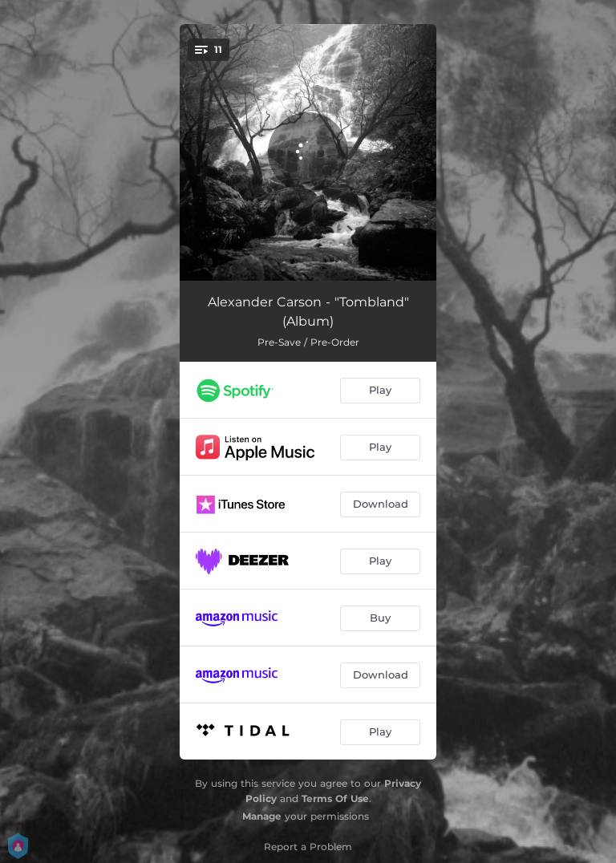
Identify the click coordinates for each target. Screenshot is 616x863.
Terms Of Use (335, 798)
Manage (262, 816)
